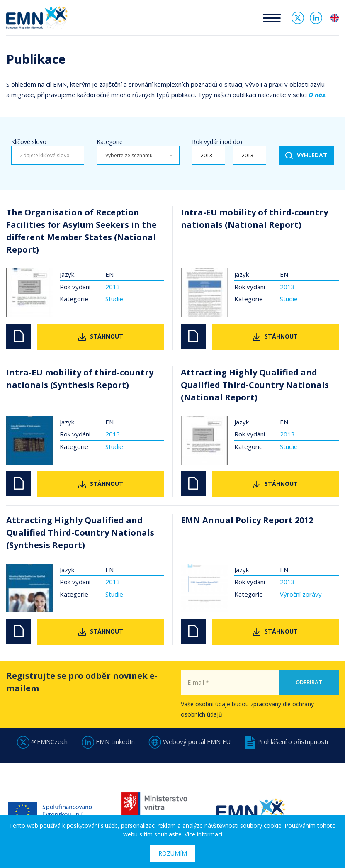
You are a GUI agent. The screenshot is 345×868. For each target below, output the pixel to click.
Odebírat (309, 700)
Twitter (298, 18)
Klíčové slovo (29, 142)
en (335, 18)
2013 (113, 287)
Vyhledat (312, 155)
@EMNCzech (42, 741)
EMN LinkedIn (108, 741)
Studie (114, 299)
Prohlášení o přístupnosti (286, 741)
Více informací (203, 834)
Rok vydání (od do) (217, 142)
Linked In (316, 18)
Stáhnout (107, 336)
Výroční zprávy (301, 594)
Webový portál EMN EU (190, 741)
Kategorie (110, 142)
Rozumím (173, 853)
